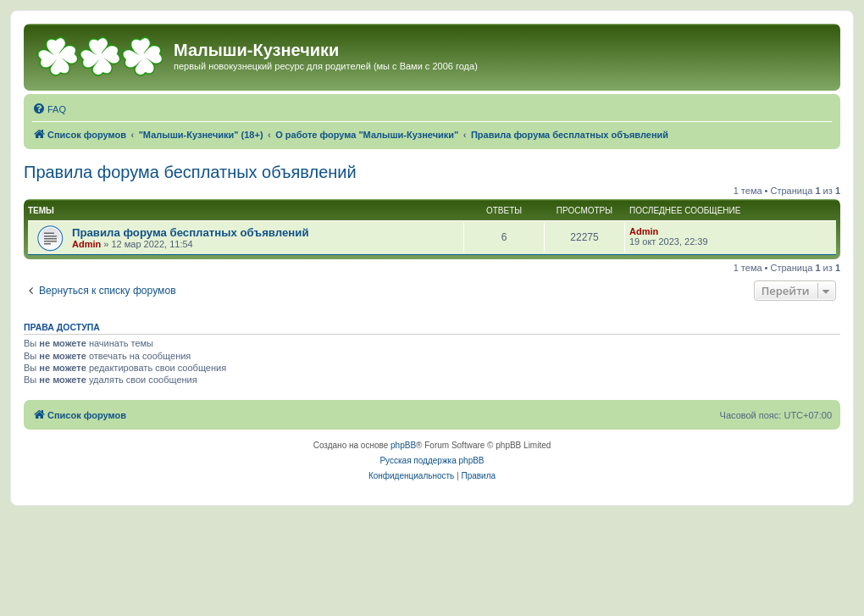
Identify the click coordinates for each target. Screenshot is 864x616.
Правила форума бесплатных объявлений (190, 172)
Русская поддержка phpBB (432, 461)
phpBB (403, 445)
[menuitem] (49, 109)
